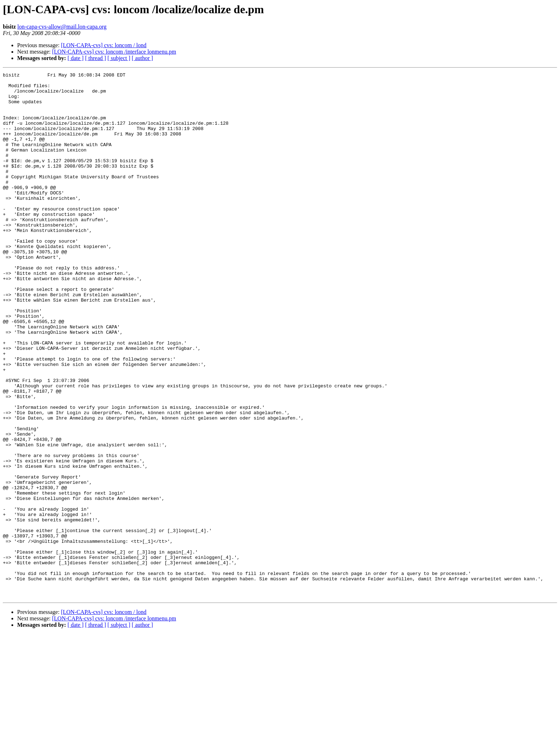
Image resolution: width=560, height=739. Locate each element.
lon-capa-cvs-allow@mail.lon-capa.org (62, 27)
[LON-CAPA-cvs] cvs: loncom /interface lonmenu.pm (114, 52)
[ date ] (76, 58)
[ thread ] (96, 58)
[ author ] (142, 58)
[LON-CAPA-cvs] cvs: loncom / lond (104, 45)
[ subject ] (119, 58)
